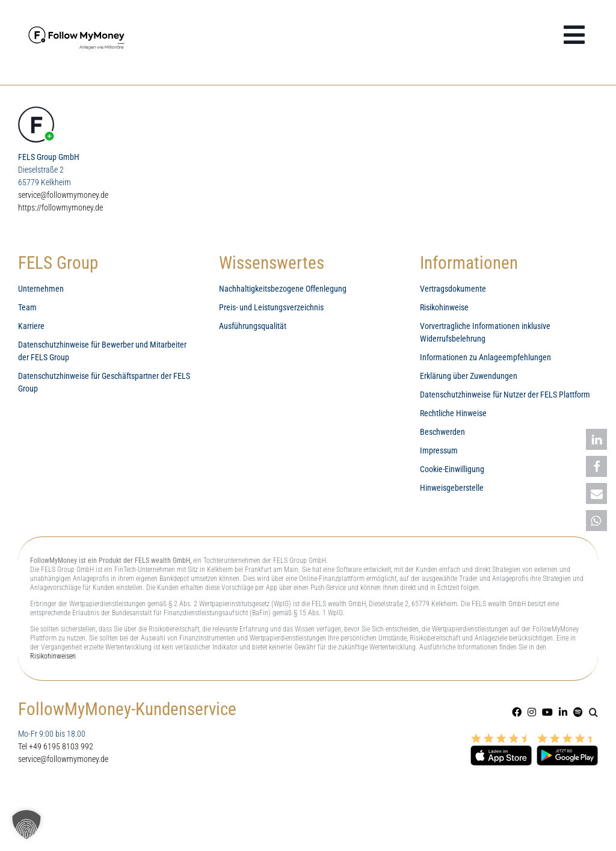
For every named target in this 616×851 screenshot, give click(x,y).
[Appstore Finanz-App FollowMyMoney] (501, 739)
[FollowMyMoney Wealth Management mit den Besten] (78, 25)
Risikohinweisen (53, 656)
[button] (593, 712)
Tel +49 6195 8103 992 (56, 746)
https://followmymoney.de (60, 207)
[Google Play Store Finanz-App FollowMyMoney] (567, 739)
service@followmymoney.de (63, 195)
